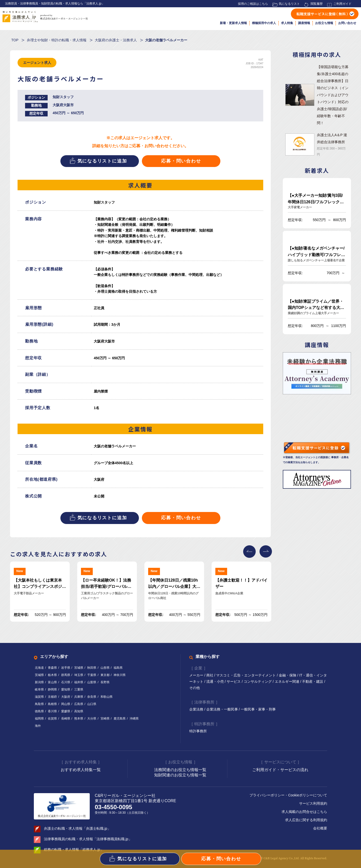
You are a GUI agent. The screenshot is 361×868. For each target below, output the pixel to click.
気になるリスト (289, 4)
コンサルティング (258, 681)
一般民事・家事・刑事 (258, 710)
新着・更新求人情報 (233, 23)
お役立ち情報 (324, 23)
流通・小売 (216, 681)
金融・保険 (288, 675)
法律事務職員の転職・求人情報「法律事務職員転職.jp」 (88, 839)
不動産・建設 (313, 681)
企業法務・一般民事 (223, 710)
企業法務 (197, 710)
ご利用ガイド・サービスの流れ (280, 770)
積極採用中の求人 (264, 23)
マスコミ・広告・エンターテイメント (246, 675)
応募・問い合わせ (181, 161)
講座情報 (304, 23)
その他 (195, 688)
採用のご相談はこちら (253, 4)
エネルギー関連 (288, 681)
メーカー (197, 675)
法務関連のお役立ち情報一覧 (180, 770)
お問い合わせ (347, 23)
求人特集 (287, 23)
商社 (210, 675)
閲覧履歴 (317, 4)
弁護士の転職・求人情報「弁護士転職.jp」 (77, 828)
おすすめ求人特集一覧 (81, 770)
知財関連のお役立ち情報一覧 (180, 775)
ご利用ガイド (342, 4)
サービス (234, 681)
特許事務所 (198, 731)
